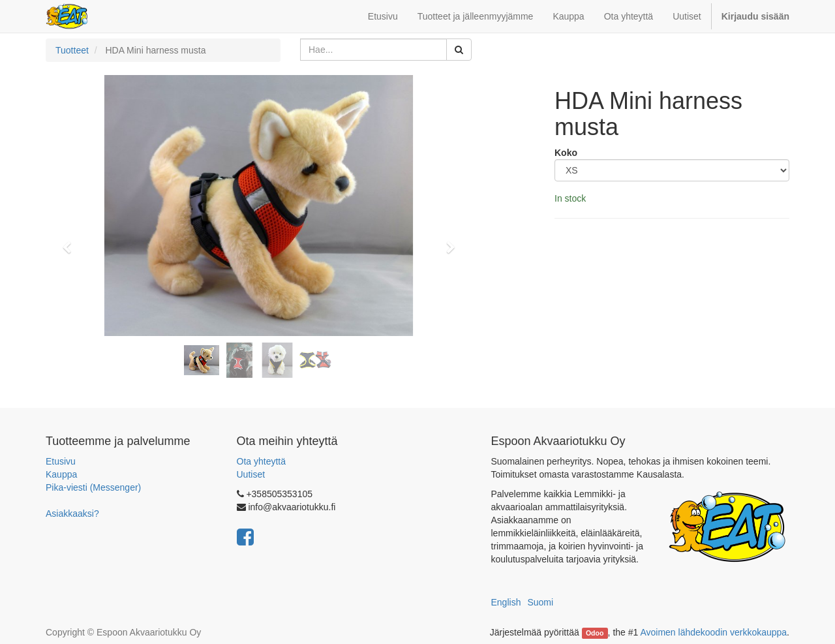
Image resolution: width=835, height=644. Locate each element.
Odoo (595, 633)
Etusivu (61, 461)
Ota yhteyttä (261, 461)
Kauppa (61, 474)
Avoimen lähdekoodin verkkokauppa (713, 632)
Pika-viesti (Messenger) (93, 487)
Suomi (540, 602)
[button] (71, 241)
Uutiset (251, 474)
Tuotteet (72, 50)
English (506, 602)
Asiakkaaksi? (72, 514)
